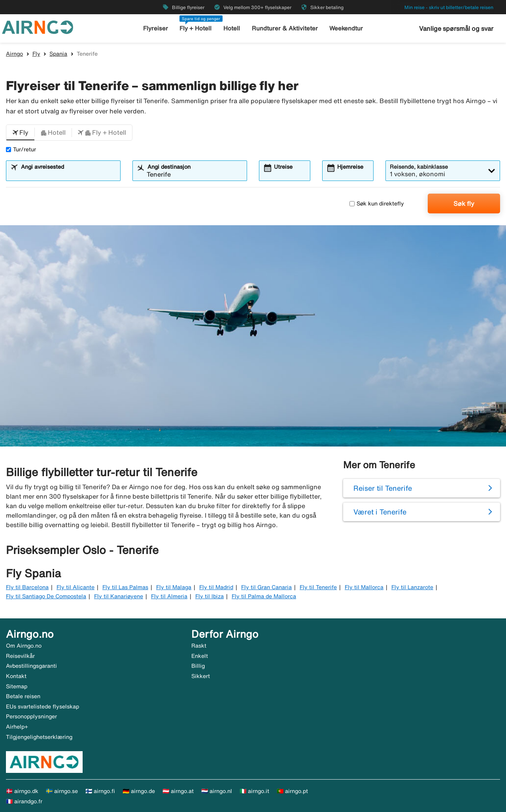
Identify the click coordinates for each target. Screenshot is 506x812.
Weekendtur (346, 28)
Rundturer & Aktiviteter (285, 28)
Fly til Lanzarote (412, 587)
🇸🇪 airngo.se (62, 791)
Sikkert (201, 676)
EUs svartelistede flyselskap (42, 706)
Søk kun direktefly (377, 203)
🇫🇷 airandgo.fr (24, 801)
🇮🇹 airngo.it (254, 791)
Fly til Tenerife (318, 587)
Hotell (232, 28)
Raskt (199, 646)
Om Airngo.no (24, 646)
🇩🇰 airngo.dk (22, 791)
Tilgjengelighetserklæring (39, 737)
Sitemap (17, 686)
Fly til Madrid (216, 587)
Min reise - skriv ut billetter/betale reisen (449, 7)
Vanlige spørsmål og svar (456, 28)
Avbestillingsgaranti (31, 666)
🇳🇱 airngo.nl (217, 791)
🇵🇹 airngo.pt (292, 791)
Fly (36, 54)
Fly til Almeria (169, 596)
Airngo (14, 54)
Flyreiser (156, 28)
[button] (20, 133)
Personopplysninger (31, 716)
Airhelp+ (17, 727)
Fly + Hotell (195, 28)
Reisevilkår (20, 656)
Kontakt (16, 676)
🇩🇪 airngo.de (139, 791)
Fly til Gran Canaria (266, 587)
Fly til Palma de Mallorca (264, 596)
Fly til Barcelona (27, 587)
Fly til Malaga (174, 587)
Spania (58, 54)
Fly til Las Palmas (125, 587)
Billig (198, 666)
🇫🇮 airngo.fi (100, 791)
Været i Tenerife (380, 512)
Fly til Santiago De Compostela (46, 596)
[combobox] (68, 174)
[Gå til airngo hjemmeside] (38, 26)
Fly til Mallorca (364, 587)
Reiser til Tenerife (383, 488)
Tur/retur (21, 149)
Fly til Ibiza (210, 596)
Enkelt (200, 656)
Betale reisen (23, 696)
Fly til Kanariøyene (119, 596)
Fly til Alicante (76, 587)
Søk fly (464, 203)
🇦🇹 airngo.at (178, 791)
